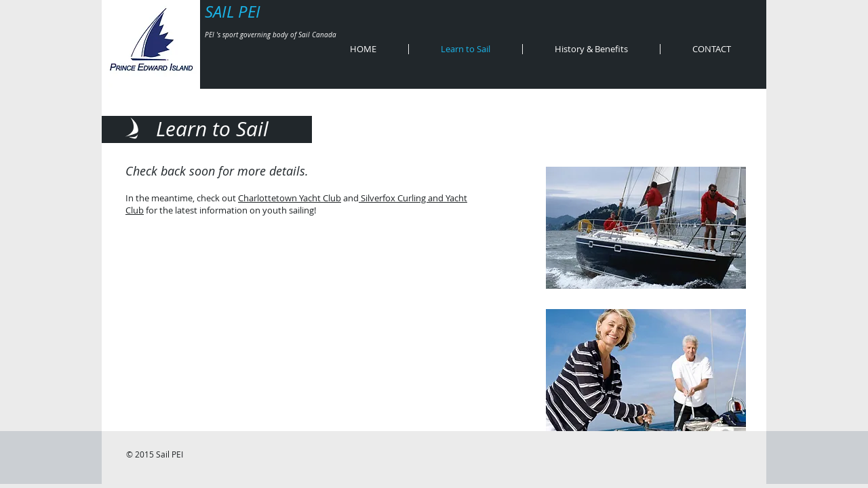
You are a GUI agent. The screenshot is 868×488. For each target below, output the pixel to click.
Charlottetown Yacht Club (290, 198)
